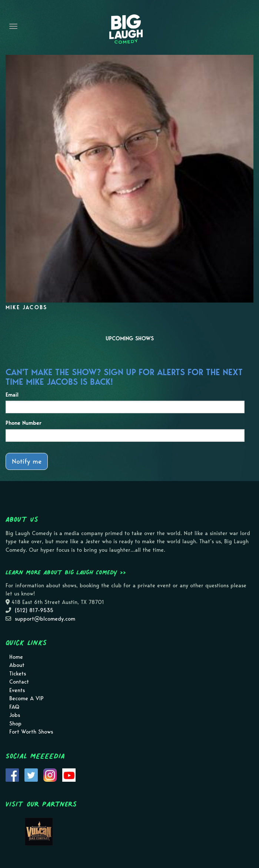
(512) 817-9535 (34, 610)
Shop (15, 724)
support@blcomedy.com (45, 619)
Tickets (18, 674)
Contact (19, 682)
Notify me (27, 461)
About (17, 665)
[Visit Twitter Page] (31, 774)
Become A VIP (26, 698)
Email (12, 395)
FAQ (14, 707)
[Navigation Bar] (13, 26)
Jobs (15, 715)
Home (16, 657)
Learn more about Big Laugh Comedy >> (66, 572)
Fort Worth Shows (31, 732)
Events (17, 690)
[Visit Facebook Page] (12, 774)
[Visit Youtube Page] (69, 774)
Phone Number (24, 423)
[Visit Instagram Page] (50, 774)
